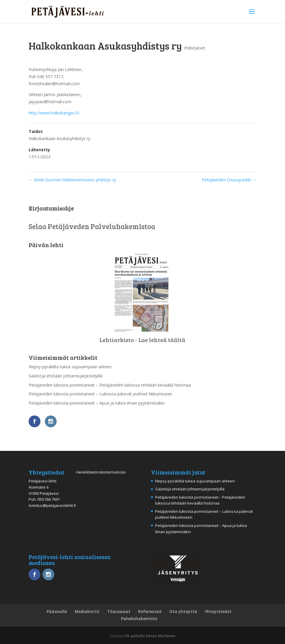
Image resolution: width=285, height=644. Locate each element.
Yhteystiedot (218, 611)
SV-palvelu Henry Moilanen (150, 636)
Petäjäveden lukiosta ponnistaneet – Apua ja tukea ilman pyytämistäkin (97, 403)
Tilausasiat (119, 611)
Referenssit (150, 611)
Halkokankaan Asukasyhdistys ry (59, 138)
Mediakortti (87, 611)
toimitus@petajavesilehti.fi (52, 505)
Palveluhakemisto (139, 618)
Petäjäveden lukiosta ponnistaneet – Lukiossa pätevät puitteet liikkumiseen (100, 394)
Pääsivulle (57, 611)
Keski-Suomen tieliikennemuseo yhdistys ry (72, 180)
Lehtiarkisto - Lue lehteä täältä (142, 340)
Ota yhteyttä (183, 611)
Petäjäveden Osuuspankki (229, 180)
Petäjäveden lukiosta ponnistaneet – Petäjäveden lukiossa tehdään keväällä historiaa (110, 385)
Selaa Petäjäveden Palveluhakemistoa (92, 226)
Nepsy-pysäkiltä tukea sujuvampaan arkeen (70, 367)
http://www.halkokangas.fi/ (54, 113)
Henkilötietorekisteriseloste (101, 472)
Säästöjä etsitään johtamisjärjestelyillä (65, 376)
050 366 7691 (49, 499)
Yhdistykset (194, 48)
